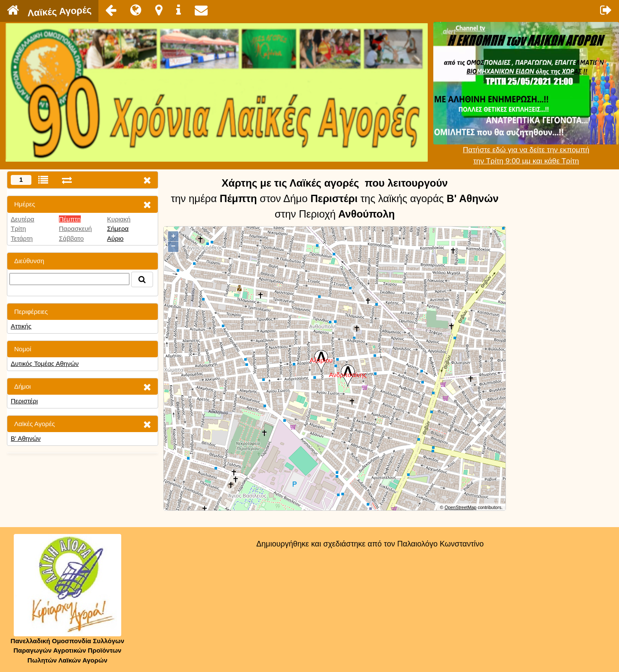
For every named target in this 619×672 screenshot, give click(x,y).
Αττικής (21, 326)
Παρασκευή (75, 229)
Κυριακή (119, 219)
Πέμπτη (70, 219)
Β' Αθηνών (26, 438)
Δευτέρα (23, 219)
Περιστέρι (24, 401)
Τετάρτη (22, 238)
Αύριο (115, 238)
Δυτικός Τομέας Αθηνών (45, 364)
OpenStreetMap (460, 507)
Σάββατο (71, 238)
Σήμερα (118, 229)
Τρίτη (18, 229)
